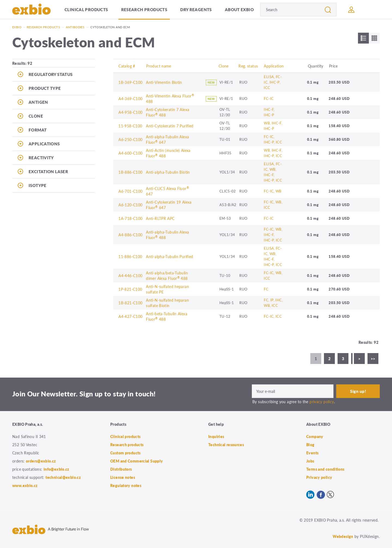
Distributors (121, 469)
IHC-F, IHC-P (269, 112)
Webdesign (343, 536)
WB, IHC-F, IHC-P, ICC (273, 153)
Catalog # (127, 66)
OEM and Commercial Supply (137, 461)
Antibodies (75, 27)
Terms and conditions (325, 469)
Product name (159, 66)
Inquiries (216, 436)
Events (312, 453)
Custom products (125, 453)
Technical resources (226, 445)
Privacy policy (319, 477)
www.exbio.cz (25, 485)
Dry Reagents (196, 9)
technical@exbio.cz (63, 477)
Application (274, 66)
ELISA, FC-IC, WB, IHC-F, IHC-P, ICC (273, 172)
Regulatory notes (126, 485)
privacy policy (322, 402)
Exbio (17, 27)
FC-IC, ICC (273, 316)
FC (266, 289)
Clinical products (86, 9)
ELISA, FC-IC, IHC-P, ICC (273, 82)
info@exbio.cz (56, 469)
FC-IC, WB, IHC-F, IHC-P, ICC (273, 235)
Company (315, 436)
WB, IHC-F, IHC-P (273, 126)
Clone (224, 66)
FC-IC (269, 98)
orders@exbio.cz (41, 461)
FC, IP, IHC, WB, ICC (273, 303)
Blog (310, 445)
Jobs (310, 461)
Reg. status (248, 66)
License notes (123, 477)
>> (373, 359)
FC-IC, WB (272, 191)
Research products (144, 9)
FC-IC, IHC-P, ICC (273, 139)
